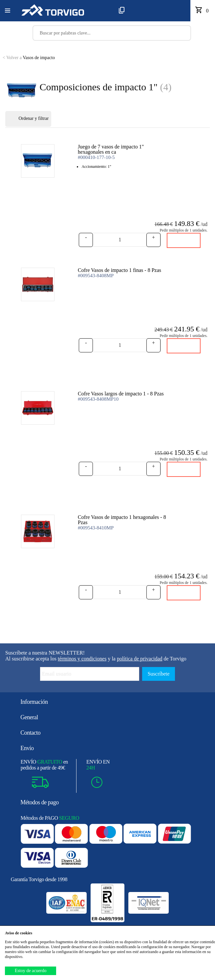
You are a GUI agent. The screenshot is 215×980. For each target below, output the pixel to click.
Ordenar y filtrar (28, 119)
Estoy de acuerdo (31, 971)
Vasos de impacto (29, 58)
